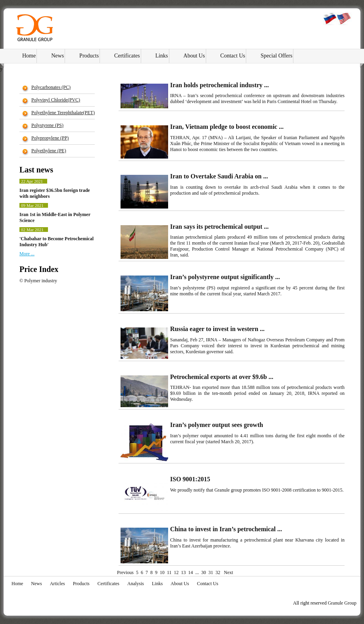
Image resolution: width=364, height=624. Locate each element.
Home (29, 56)
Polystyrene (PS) (47, 125)
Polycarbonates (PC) (51, 87)
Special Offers (276, 56)
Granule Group (342, 603)
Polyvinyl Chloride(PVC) (56, 100)
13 (184, 572)
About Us (194, 56)
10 (162, 572)
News (57, 56)
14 (191, 572)
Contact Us (233, 56)
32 (218, 572)
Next (228, 572)
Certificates (127, 56)
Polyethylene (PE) (49, 151)
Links (162, 56)
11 (169, 572)
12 (176, 572)
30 (204, 572)
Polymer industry (41, 281)
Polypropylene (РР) (50, 138)
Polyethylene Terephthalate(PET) (63, 113)
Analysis (136, 584)
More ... (27, 254)
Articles (57, 584)
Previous (125, 572)
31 (211, 572)
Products (89, 56)
